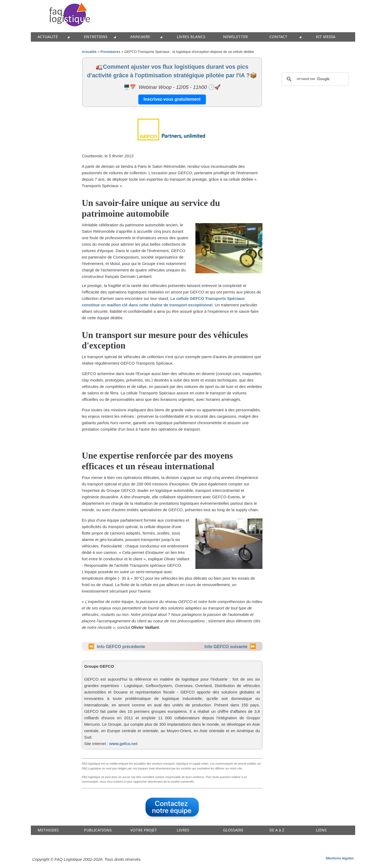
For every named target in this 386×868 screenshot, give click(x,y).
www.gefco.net (123, 744)
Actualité (89, 52)
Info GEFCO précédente (121, 647)
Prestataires (110, 52)
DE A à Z (277, 830)
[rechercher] (314, 79)
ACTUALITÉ (48, 37)
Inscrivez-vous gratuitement (172, 99)
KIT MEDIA (326, 37)
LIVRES (183, 830)
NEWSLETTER (235, 37)
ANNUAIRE (140, 37)
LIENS (321, 830)
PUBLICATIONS (98, 830)
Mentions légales (340, 858)
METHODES (48, 830)
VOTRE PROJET (144, 830)
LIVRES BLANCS (191, 37)
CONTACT (278, 37)
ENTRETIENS (96, 37)
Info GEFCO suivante (226, 647)
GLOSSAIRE (233, 830)
